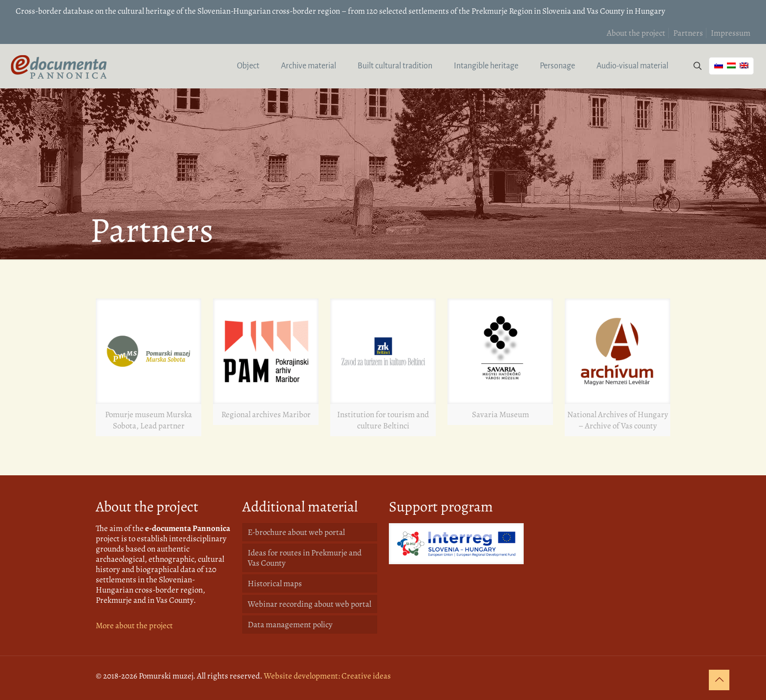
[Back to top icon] (719, 680)
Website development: (302, 676)
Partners (688, 33)
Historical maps (275, 583)
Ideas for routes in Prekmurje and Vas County (305, 558)
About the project (636, 33)
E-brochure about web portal (296, 532)
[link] (149, 367)
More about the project (134, 626)
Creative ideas (366, 676)
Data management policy (290, 625)
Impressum (731, 33)
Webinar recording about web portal (309, 604)
